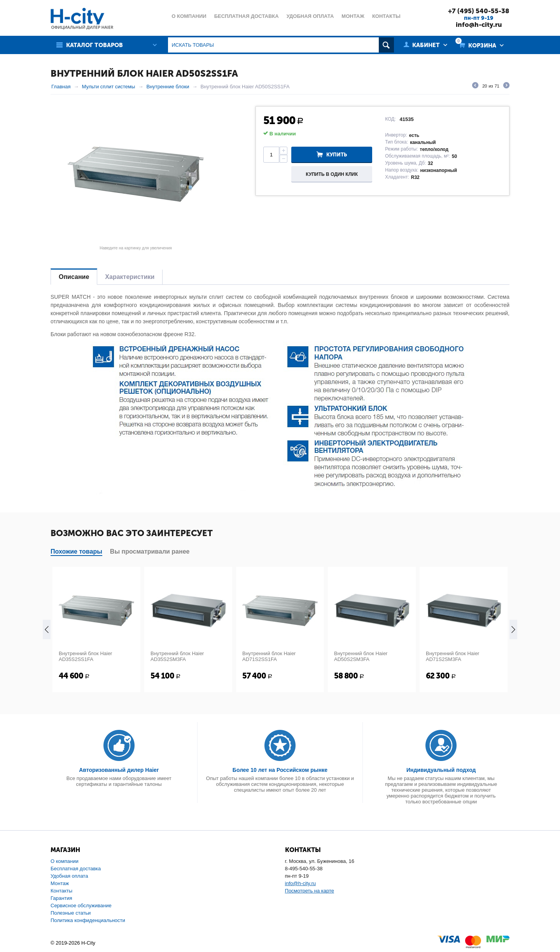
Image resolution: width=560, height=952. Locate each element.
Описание (74, 277)
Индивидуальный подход (441, 770)
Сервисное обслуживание (81, 906)
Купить (337, 155)
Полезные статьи (71, 913)
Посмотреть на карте (310, 891)
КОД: (390, 119)
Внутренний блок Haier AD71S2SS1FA (269, 656)
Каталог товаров (94, 45)
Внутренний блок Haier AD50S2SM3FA (361, 656)
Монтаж (60, 883)
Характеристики (130, 277)
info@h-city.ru (479, 25)
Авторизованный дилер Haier (119, 770)
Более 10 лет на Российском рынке (280, 770)
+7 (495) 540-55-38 (479, 11)
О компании (65, 861)
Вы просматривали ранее (150, 551)
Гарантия (61, 898)
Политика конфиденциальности (88, 920)
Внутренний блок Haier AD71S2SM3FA (452, 656)
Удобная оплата (69, 876)
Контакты (61, 891)
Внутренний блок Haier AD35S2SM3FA (177, 656)
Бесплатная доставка (76, 869)
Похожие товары (76, 551)
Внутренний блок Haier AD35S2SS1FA (85, 656)
